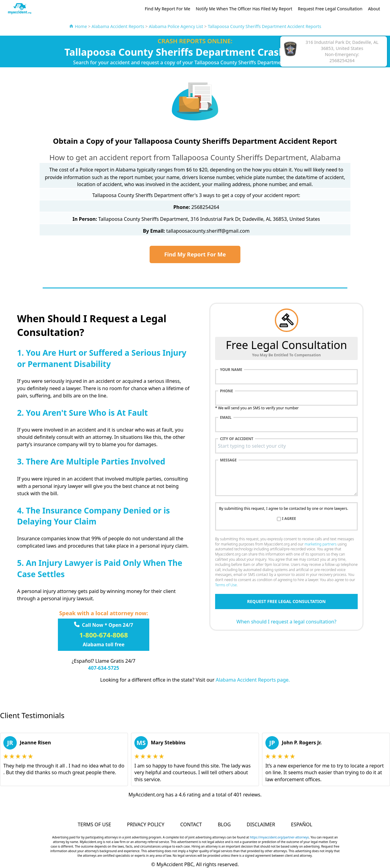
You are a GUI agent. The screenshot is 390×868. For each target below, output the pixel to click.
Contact (191, 824)
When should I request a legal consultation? (286, 622)
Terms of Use (226, 585)
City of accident (237, 439)
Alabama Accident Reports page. (253, 680)
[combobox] (286, 446)
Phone (227, 391)
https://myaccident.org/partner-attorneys (279, 837)
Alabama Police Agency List (176, 26)
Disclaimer (261, 824)
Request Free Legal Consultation (330, 9)
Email (226, 418)
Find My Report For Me (167, 9)
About (374, 9)
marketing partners (320, 544)
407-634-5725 (104, 668)
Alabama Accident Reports (118, 26)
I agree (289, 519)
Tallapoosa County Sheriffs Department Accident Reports (264, 26)
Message (228, 460)
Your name (231, 370)
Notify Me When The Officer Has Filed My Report (244, 9)
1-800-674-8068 (104, 635)
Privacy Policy (146, 824)
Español (302, 824)
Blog (224, 824)
